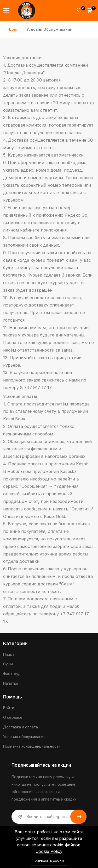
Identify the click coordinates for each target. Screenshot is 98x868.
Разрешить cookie (49, 861)
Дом (13, 29)
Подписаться (78, 817)
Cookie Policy (49, 851)
